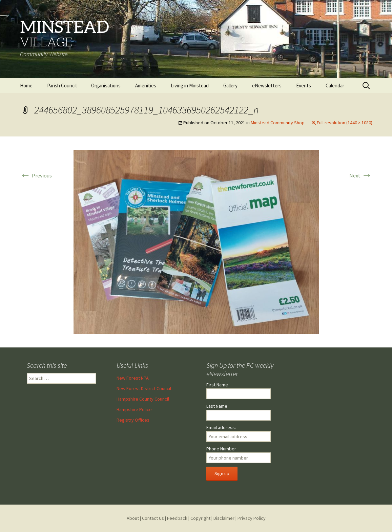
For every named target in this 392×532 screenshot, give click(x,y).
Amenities (146, 86)
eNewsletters (267, 86)
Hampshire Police (134, 409)
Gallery (230, 86)
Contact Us (153, 518)
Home (26, 86)
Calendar (335, 86)
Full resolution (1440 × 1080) (345, 123)
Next (361, 175)
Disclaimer (224, 518)
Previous (36, 175)
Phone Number (221, 449)
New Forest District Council (144, 388)
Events (304, 86)
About (133, 518)
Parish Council (62, 86)
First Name (217, 385)
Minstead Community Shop (278, 123)
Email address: (221, 427)
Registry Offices (133, 420)
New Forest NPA (133, 378)
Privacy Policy (252, 518)
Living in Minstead (190, 86)
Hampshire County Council (143, 399)
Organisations (106, 86)
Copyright (200, 518)
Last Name (217, 406)
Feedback (177, 518)
